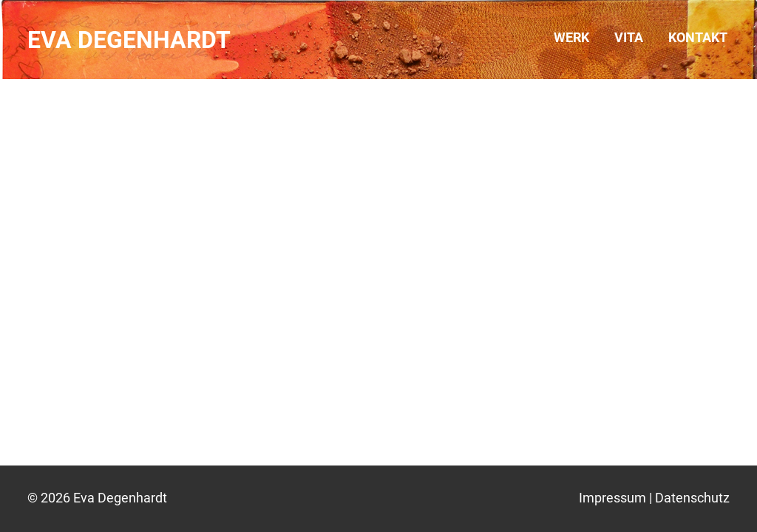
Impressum (612, 498)
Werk (571, 37)
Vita (629, 37)
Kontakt (698, 37)
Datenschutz (692, 498)
